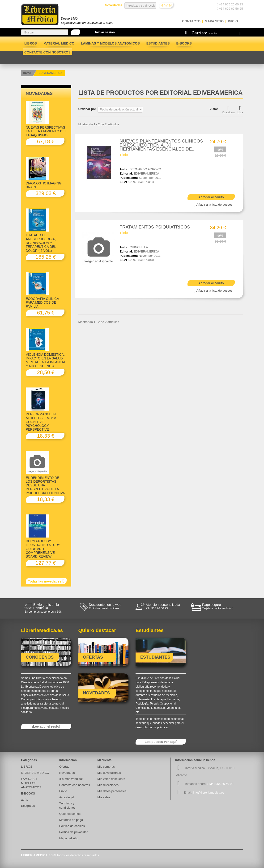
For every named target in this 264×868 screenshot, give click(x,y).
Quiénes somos (70, 814)
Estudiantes (158, 43)
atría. (25, 800)
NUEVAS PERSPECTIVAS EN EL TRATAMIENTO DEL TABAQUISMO (46, 131)
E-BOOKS (184, 43)
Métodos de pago (71, 820)
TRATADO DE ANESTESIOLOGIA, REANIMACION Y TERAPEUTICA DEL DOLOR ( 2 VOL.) (41, 243)
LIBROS (31, 43)
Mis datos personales (112, 791)
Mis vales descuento (111, 779)
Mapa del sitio (69, 838)
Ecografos (28, 806)
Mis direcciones (108, 785)
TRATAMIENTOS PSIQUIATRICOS (155, 227)
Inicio (233, 21)
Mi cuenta (104, 760)
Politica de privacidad (74, 832)
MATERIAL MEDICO (59, 43)
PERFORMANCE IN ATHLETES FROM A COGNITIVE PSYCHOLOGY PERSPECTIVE (41, 422)
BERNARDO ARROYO (145, 169)
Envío (63, 791)
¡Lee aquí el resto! (46, 726)
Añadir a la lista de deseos (214, 205)
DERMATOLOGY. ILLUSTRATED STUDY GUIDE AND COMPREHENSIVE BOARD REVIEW (43, 549)
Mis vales (104, 797)
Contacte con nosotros (47, 52)
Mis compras (106, 767)
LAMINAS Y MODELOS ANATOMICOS (110, 43)
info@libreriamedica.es (209, 793)
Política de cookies (72, 826)
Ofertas (64, 767)
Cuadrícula (228, 110)
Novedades (39, 94)
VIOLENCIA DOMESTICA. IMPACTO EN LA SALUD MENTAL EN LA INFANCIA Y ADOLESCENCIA (45, 360)
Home (27, 73)
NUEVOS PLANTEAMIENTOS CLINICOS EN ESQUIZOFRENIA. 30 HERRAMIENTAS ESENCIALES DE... (161, 145)
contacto (191, 21)
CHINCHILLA (139, 247)
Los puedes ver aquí (161, 742)
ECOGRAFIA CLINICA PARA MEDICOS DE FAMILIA (42, 303)
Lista (240, 110)
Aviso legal (67, 797)
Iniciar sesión (105, 32)
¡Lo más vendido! (71, 779)
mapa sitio (214, 21)
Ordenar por (87, 109)
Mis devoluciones (109, 773)
